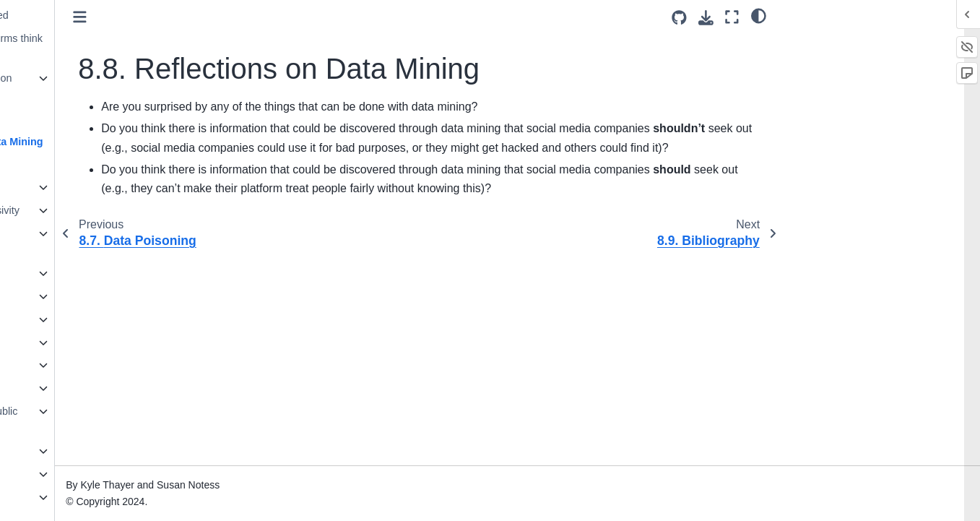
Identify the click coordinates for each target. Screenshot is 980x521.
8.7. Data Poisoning (76, 119)
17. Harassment (56, 388)
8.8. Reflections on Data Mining (107, 142)
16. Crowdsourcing (62, 365)
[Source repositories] (679, 18)
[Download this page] (706, 18)
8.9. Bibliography (69, 165)
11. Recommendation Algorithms (68, 242)
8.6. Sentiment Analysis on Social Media (92, 87)
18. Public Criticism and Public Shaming (89, 420)
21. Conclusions (56, 497)
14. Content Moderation (73, 319)
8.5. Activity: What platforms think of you (107, 47)
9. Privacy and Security (72, 187)
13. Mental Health (60, 296)
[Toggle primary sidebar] (221, 17)
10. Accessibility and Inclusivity (90, 210)
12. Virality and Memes (71, 273)
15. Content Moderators (73, 343)
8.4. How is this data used (90, 15)
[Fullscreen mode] (732, 17)
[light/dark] (759, 15)
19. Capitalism (52, 451)
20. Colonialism (54, 474)
